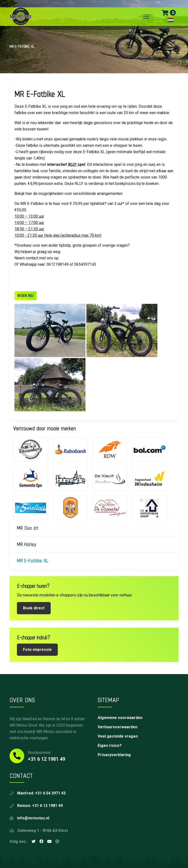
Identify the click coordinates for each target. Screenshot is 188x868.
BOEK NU (25, 296)
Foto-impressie (37, 650)
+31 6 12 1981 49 (47, 759)
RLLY (73, 164)
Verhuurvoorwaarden (117, 727)
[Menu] (146, 17)
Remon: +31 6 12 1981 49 (40, 806)
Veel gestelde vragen (118, 736)
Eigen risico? (110, 746)
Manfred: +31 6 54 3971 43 (41, 793)
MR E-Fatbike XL (33, 561)
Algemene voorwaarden (120, 718)
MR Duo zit (28, 528)
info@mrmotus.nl (33, 818)
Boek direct (34, 608)
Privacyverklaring (114, 755)
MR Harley (27, 544)
